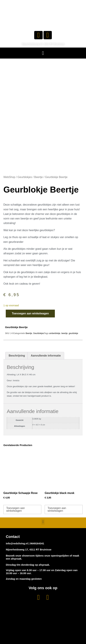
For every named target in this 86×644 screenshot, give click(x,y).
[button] (43, 53)
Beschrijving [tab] (17, 356)
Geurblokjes (25, 177)
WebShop (9, 177)
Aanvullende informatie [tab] (46, 356)
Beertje (39, 177)
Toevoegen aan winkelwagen (30, 313)
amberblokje (55, 333)
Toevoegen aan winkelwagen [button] (15, 509)
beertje (65, 333)
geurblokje (73, 333)
